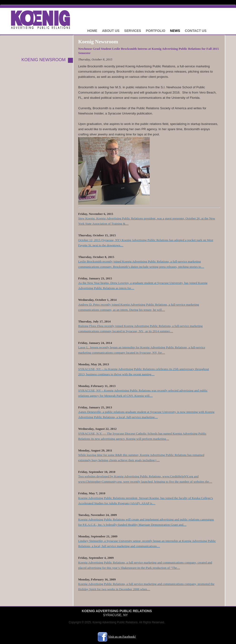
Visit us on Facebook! (122, 637)
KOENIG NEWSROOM (44, 60)
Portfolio (156, 31)
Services (133, 31)
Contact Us (196, 31)
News (175, 31)
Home (92, 31)
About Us (111, 31)
